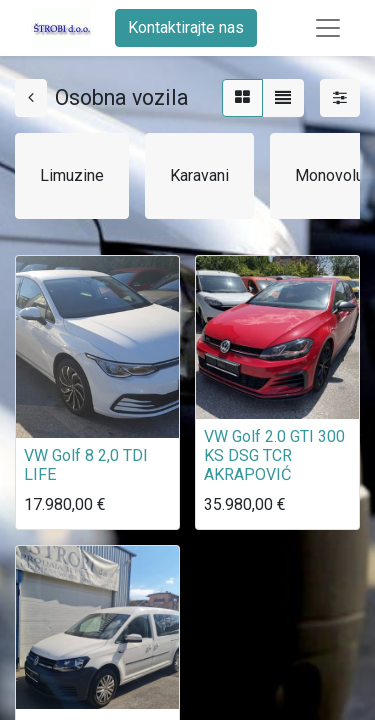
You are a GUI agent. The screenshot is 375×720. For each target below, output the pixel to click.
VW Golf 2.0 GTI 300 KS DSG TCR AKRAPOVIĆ (274, 455)
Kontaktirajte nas (186, 27)
